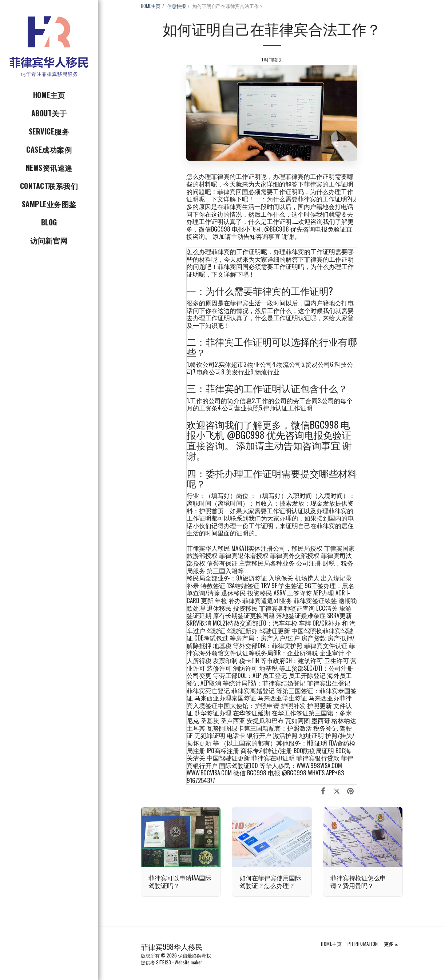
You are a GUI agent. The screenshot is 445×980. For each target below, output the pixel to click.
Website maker (188, 962)
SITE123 (164, 962)
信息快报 (176, 6)
